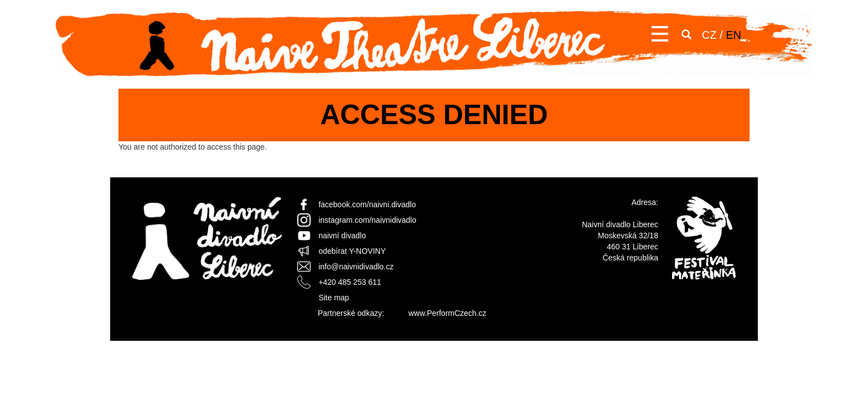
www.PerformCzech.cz (448, 313)
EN (733, 35)
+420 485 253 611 (350, 282)
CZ (709, 35)
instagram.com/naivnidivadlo (367, 220)
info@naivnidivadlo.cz (356, 267)
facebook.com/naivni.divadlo (367, 204)
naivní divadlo (342, 236)
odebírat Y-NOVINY (352, 251)
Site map (334, 298)
